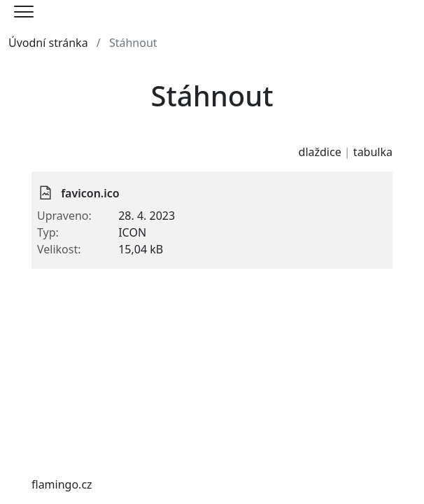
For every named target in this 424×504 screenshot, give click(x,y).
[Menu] (24, 12)
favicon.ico (90, 193)
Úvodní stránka (48, 43)
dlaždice (320, 152)
